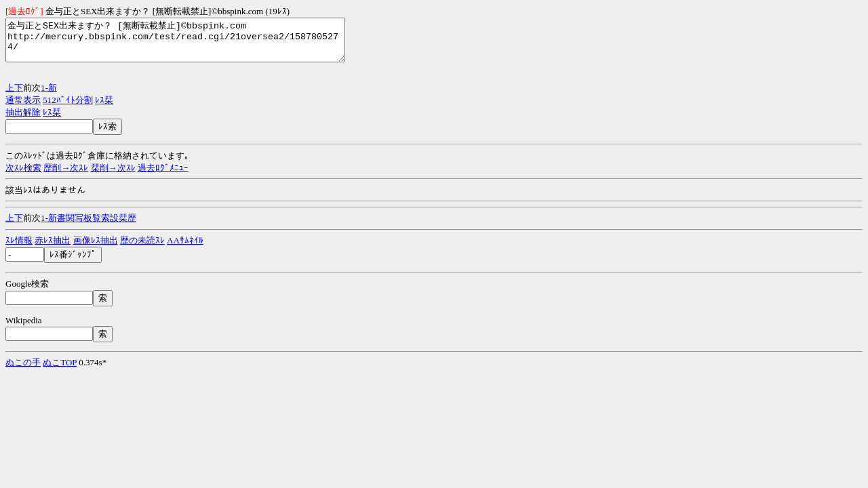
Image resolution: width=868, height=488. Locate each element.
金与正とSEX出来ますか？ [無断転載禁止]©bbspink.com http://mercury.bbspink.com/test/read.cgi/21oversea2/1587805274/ (196, 44)
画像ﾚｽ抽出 (96, 248)
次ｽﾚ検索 (23, 176)
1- (44, 96)
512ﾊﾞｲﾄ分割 (68, 108)
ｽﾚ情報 (19, 248)
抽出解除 (23, 120)
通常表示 (23, 108)
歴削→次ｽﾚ (66, 176)
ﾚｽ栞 (104, 108)
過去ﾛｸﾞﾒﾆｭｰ (163, 176)
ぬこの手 (23, 370)
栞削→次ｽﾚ (113, 176)
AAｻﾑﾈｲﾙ (185, 248)
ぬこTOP (60, 370)
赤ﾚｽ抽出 (53, 248)
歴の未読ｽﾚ (142, 248)
